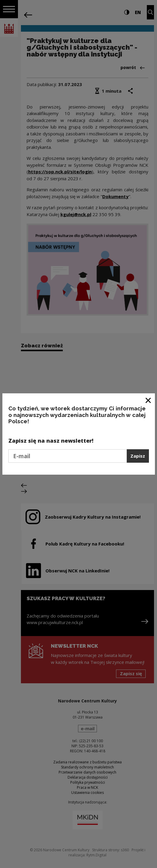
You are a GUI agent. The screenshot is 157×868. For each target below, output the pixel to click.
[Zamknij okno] (148, 400)
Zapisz (138, 456)
